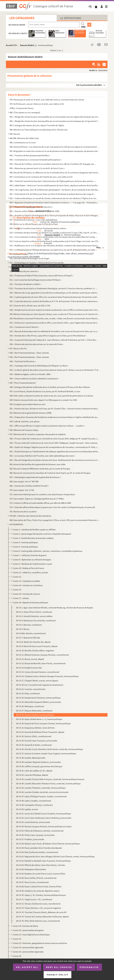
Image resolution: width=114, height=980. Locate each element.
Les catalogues (22, 18)
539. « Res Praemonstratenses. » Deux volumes (29, 357)
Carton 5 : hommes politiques (25, 547)
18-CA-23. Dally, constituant (28, 693)
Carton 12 (17, 577)
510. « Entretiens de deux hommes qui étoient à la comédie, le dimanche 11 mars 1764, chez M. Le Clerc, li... (55, 233)
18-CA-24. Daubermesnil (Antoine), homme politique (38, 698)
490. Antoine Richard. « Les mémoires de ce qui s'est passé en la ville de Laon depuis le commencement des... (55, 147)
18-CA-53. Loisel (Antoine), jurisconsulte (33, 822)
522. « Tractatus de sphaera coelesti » (25, 284)
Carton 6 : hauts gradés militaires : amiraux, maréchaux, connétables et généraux (48, 551)
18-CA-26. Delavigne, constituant (30, 706)
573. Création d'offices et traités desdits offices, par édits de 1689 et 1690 (40, 503)
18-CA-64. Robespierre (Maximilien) (31, 869)
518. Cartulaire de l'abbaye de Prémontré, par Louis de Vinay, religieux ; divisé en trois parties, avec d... (53, 267)
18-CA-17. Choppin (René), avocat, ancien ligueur (37, 681)
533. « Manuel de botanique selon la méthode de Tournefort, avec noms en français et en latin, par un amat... (55, 331)
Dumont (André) (27, 45)
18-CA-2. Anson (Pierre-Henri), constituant (34, 612)
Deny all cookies (59, 967)
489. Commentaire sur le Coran (23, 143)
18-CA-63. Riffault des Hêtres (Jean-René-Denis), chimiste (40, 865)
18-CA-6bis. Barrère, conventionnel (31, 633)
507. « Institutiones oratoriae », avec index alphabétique (33, 220)
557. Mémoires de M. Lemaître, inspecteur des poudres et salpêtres (38, 434)
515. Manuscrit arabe (18, 254)
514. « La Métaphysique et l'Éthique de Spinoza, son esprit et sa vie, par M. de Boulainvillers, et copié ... (53, 250)
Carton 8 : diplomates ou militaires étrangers (32, 560)
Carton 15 (17, 590)
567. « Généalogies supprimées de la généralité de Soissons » (35, 477)
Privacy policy (57, 975)
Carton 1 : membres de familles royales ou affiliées (34, 530)
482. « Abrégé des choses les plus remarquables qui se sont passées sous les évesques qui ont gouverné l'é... (55, 121)
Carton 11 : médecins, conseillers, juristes (30, 572)
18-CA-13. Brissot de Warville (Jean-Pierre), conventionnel (41, 663)
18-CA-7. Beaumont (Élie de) (28, 638)
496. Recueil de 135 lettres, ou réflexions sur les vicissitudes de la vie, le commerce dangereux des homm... (55, 173)
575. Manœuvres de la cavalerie (23, 512)
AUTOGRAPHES (16, 524)
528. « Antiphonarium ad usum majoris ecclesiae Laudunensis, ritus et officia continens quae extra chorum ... (55, 310)
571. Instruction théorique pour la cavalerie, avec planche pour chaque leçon (42, 494)
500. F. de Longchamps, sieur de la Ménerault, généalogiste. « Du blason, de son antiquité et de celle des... (54, 190)
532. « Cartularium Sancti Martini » (24, 327)
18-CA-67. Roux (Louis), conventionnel (32, 882)
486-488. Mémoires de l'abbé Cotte (24, 138)
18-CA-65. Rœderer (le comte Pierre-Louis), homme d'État (41, 874)
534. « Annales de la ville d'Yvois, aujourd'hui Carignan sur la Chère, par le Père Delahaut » (48, 336)
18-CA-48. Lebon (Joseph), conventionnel (33, 801)
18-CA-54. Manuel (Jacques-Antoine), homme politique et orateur (44, 826)
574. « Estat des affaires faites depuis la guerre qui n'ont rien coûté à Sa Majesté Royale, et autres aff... (53, 507)
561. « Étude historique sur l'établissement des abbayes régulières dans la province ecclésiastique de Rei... (55, 451)
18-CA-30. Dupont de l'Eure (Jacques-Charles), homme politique (43, 723)
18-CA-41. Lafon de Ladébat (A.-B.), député (34, 771)
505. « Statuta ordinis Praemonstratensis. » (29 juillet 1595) (34, 211)
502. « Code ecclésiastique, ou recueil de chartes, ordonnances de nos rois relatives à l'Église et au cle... (53, 198)
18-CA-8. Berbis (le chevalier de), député (33, 642)
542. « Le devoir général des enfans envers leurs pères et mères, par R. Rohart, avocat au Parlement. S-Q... (55, 370)
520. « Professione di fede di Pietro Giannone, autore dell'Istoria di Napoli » (41, 276)
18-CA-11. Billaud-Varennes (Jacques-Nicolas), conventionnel (42, 655)
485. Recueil (15, 134)
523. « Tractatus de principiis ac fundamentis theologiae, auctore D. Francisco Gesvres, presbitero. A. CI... (54, 288)
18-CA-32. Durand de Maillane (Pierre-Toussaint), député (40, 732)
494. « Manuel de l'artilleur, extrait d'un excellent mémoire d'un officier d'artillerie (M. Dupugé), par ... (53, 164)
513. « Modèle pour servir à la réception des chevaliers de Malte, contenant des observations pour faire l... (54, 245)
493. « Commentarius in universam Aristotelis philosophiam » (36, 160)
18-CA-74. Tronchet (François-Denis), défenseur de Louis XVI (41, 912)
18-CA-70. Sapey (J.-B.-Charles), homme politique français (41, 895)
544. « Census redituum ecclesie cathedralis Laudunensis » (34, 379)
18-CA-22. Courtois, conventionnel (31, 689)
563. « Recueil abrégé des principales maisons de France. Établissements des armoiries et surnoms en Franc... (55, 460)
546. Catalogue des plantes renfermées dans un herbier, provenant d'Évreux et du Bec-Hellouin (50, 387)
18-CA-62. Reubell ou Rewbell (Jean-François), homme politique (43, 861)
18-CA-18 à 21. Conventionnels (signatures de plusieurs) (40, 685)
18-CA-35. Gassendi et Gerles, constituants (34, 745)
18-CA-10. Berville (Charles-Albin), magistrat (35, 650)
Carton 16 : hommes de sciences (26, 594)
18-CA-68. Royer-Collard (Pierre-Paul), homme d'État (39, 886)
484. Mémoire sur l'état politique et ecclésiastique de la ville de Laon (39, 130)
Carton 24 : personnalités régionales (28, 947)
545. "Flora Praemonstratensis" (23, 383)
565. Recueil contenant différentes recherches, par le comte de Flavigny (40, 469)
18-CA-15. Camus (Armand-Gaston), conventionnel (38, 672)
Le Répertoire (71, 18)
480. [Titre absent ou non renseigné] (25, 112)
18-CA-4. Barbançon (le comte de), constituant (36, 620)
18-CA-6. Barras (23, 629)
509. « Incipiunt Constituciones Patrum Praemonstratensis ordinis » (38, 228)
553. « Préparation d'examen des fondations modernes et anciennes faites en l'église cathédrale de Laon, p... (55, 417)
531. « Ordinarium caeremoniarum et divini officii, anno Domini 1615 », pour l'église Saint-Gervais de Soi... (55, 323)
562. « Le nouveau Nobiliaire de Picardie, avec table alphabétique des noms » (42, 456)
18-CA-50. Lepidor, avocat (27, 809)
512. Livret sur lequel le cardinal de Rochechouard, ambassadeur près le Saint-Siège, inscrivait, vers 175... (55, 241)
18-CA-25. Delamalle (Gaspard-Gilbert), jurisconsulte (38, 702)
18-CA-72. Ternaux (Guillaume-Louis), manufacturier (38, 904)
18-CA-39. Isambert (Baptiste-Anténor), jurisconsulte (38, 762)
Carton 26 (17, 956)
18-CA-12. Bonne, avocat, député (30, 659)
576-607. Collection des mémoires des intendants (30, 516)
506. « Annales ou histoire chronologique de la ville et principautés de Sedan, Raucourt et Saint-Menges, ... (55, 215)
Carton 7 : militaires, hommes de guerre (30, 555)
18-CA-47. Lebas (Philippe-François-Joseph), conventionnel (41, 796)
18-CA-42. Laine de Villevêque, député (32, 775)
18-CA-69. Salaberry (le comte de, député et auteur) (38, 891)
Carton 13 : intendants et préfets (26, 581)
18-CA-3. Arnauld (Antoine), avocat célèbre (34, 616)
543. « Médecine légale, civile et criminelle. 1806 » (30, 374)
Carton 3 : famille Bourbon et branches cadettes (33, 538)
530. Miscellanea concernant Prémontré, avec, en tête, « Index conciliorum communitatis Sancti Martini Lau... (55, 318)
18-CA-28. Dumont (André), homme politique (35, 715)
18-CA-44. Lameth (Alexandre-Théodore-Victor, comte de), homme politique (48, 784)
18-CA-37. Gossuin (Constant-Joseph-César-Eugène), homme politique (46, 753)
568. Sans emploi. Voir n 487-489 (24, 481)
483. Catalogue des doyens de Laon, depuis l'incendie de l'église (37, 125)
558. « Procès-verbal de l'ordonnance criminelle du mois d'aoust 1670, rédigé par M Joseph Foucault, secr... (55, 439)
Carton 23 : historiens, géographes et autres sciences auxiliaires (40, 943)
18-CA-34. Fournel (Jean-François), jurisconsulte (36, 741)
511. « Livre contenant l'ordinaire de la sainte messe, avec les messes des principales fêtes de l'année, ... (53, 237)
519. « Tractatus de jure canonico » (24, 271)
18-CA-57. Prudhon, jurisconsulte (30, 839)
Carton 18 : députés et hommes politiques (31, 602)
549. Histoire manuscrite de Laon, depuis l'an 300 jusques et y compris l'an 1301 (43, 400)
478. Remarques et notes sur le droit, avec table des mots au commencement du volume (47, 100)
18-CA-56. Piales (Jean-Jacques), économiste (35, 835)
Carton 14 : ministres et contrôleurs (28, 585)
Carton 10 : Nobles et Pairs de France (28, 568)
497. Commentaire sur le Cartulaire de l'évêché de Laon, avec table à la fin (41, 177)
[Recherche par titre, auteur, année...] (54, 25)
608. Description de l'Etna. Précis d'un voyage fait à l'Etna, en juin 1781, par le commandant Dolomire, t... (55, 520)
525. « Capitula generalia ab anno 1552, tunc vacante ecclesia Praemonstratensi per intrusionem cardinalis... (55, 297)
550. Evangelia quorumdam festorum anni (27, 404)
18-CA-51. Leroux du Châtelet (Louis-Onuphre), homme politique (43, 814)
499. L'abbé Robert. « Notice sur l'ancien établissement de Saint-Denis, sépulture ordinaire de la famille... (54, 185)
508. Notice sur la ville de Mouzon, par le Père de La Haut (34, 224)
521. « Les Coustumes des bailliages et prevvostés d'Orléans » (35, 280)
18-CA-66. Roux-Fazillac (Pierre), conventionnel (36, 878)
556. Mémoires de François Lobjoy (24, 430)
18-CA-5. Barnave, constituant (29, 625)
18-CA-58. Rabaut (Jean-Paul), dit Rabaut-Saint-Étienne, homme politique (48, 844)
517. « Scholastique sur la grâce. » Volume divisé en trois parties (37, 263)
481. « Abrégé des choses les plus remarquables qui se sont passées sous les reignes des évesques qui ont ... (55, 117)
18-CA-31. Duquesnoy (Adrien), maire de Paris (35, 728)
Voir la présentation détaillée (89, 85)
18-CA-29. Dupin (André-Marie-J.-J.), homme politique (39, 719)
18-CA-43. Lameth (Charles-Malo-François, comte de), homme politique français (50, 779)
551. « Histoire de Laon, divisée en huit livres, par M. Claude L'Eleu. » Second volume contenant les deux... (54, 409)
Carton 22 (17, 939)
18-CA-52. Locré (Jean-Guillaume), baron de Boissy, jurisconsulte (44, 818)
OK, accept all (27, 967)
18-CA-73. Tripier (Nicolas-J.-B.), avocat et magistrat (38, 908)
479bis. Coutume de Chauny (21, 108)
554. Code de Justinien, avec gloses (25, 421)
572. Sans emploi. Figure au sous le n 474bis (37, 499)
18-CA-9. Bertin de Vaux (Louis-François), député (37, 646)
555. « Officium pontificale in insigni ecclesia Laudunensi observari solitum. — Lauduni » (47, 426)
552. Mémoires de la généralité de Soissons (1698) (31, 413)
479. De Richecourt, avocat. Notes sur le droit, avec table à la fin (37, 104)
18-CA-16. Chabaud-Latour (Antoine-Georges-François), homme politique (47, 676)
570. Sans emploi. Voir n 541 (22, 490)
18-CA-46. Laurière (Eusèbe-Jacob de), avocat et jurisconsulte (42, 792)
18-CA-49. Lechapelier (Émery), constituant (34, 805)
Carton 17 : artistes (21, 598)
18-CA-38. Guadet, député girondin (31, 758)
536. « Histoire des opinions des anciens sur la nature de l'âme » (36, 344)
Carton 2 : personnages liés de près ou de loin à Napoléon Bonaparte (42, 534)
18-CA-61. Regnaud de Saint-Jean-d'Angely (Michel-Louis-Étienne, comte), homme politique (55, 856)
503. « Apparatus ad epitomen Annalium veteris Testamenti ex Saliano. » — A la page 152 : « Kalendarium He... (55, 203)
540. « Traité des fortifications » (23, 361)
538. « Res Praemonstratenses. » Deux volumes (29, 353)
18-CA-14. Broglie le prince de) (29, 668)
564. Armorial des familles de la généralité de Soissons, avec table (37, 464)
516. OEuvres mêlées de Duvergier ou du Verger (29, 258)
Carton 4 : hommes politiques (25, 542)
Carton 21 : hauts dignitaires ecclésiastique (31, 935)
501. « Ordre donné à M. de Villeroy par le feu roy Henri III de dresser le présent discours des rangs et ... (53, 194)
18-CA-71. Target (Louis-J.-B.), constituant (34, 899)
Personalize (89, 967)
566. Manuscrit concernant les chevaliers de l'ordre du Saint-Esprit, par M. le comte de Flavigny (50, 473)
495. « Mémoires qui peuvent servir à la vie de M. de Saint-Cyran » (37, 168)
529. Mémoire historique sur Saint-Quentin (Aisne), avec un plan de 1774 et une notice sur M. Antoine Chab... (55, 314)
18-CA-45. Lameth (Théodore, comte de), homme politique (41, 788)
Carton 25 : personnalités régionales (28, 952)
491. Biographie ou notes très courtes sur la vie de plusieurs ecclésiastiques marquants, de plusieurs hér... (54, 151)
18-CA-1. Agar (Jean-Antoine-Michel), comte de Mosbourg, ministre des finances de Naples (54, 608)
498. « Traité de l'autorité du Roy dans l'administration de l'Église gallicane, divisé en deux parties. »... (53, 181)
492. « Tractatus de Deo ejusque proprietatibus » (30, 155)
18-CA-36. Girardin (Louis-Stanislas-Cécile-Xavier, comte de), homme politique (49, 749)
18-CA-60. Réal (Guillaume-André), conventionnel (37, 852)
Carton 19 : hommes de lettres (25, 926)
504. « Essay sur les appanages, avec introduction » (31, 207)
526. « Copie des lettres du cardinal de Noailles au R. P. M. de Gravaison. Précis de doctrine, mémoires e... (54, 301)
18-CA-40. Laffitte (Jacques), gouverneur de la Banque (39, 766)
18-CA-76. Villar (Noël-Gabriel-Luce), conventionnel (38, 921)
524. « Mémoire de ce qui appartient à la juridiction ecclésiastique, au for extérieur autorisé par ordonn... (54, 293)
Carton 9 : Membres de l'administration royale (32, 564)
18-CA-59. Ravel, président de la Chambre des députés (39, 848)
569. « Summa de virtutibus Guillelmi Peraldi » (29, 486)
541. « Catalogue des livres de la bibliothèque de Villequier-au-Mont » (39, 366)
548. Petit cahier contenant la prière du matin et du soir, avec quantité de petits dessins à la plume (51, 396)
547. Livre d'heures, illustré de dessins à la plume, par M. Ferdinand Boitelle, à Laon (45, 391)
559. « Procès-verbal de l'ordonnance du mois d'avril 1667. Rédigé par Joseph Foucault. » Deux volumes (53, 443)
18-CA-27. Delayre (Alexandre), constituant (34, 711)
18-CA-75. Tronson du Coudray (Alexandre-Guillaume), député (42, 917)
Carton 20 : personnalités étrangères (28, 930)
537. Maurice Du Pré (18, 348)
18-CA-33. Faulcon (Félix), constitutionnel (34, 736)
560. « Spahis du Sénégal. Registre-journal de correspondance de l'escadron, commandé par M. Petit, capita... (55, 447)
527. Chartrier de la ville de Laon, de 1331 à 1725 (30, 306)
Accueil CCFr (12, 45)
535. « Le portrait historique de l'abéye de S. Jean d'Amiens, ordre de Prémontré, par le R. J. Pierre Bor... (53, 340)
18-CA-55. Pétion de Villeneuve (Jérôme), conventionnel (40, 831)
